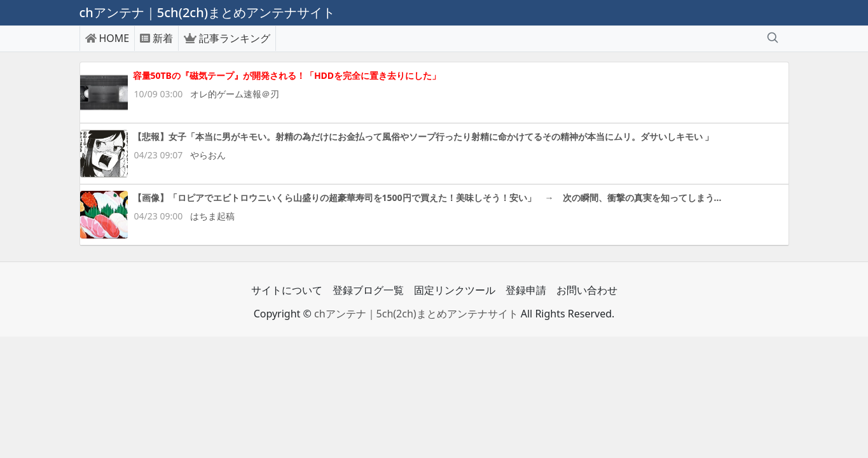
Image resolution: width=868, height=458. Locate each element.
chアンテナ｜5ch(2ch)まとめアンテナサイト (416, 314)
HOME (107, 38)
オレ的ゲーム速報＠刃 (235, 94)
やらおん (208, 155)
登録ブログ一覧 (368, 290)
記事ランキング (227, 38)
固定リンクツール (455, 290)
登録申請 (526, 290)
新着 (156, 38)
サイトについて (287, 290)
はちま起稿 (212, 216)
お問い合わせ (587, 290)
